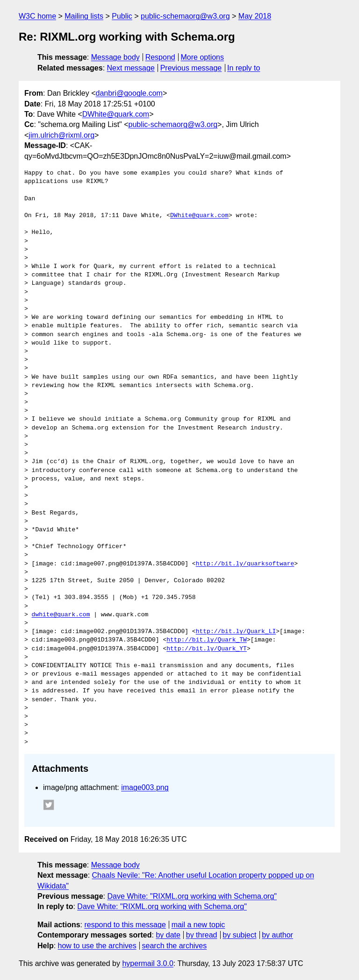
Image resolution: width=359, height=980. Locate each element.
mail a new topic (198, 925)
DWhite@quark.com (116, 114)
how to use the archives (97, 946)
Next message (131, 68)
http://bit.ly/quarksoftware (245, 564)
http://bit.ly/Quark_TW (207, 640)
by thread (202, 935)
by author (277, 935)
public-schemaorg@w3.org (185, 16)
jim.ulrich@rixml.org (61, 135)
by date (168, 935)
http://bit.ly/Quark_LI (236, 632)
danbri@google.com (129, 93)
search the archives (175, 946)
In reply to (244, 68)
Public (122, 16)
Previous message (191, 68)
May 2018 (255, 16)
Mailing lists (84, 16)
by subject (239, 935)
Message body (115, 57)
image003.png (145, 787)
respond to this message (125, 925)
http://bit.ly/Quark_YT (207, 649)
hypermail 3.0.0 (147, 963)
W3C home (37, 16)
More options (203, 57)
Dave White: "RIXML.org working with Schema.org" (192, 896)
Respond (160, 57)
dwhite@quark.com (61, 615)
